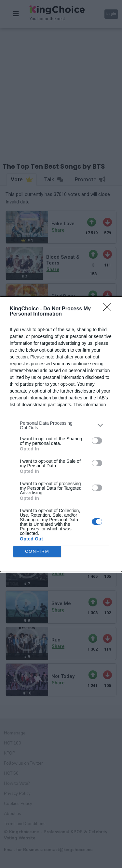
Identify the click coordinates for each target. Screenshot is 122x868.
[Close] (109, 309)
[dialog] (61, 434)
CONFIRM (37, 551)
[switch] (97, 441)
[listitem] (61, 425)
